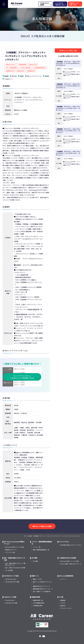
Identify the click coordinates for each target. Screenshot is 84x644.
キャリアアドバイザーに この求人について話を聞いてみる (22, 377)
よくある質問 (9, 570)
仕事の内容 (14, 76)
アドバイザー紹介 (10, 552)
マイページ (63, 579)
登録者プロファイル (11, 550)
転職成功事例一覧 (38, 600)
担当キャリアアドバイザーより (34, 76)
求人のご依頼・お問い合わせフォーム (71, 564)
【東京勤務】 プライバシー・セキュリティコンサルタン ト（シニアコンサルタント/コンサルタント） (68, 63)
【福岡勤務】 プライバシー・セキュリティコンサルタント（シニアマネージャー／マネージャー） (68, 131)
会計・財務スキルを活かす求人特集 (15, 568)
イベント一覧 (37, 547)
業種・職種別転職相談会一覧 (41, 550)
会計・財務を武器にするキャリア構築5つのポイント (15, 564)
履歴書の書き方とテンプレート (42, 586)
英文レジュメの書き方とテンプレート (43, 583)
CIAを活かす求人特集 (11, 603)
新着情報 (63, 600)
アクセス (63, 603)
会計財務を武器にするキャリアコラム (71, 545)
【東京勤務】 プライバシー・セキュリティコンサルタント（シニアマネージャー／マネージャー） (68, 108)
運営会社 (63, 606)
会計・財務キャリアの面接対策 (42, 591)
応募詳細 (47, 76)
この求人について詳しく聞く (68, 50)
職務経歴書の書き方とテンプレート (43, 589)
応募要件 (22, 76)
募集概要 (6, 76)
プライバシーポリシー (67, 608)
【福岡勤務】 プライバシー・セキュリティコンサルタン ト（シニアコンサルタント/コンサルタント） (68, 86)
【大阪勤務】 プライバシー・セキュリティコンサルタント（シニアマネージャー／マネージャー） (68, 153)
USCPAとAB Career (11, 579)
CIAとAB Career (10, 600)
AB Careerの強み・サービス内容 (70, 561)
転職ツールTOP (37, 579)
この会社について (8, 79)
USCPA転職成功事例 (39, 603)
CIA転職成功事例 (38, 606)
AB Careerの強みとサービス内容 (14, 547)
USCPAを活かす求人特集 (12, 582)
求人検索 (35, 561)
